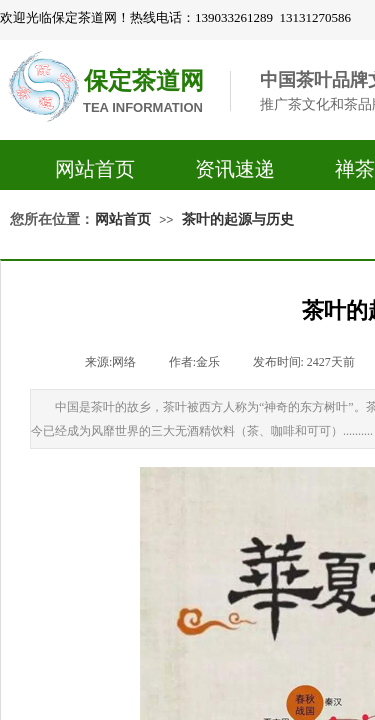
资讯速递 (235, 169)
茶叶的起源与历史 (238, 219)
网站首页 (95, 169)
